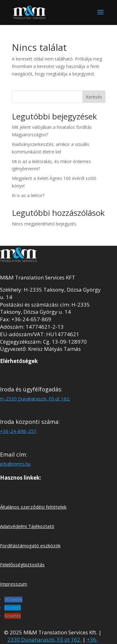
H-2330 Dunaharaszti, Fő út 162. (35, 399)
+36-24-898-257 (18, 431)
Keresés (94, 97)
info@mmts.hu (15, 464)
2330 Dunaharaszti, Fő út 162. (44, 639)
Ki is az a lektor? (28, 195)
